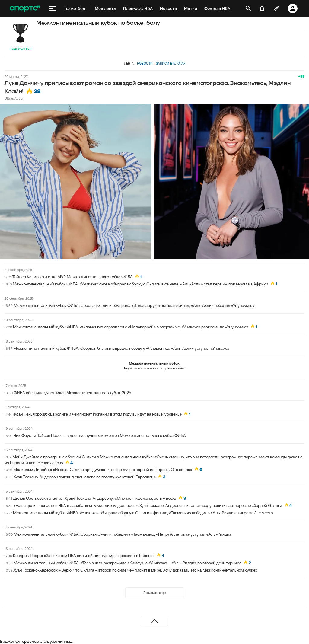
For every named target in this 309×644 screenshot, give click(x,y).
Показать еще (154, 593)
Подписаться (21, 49)
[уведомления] (262, 8)
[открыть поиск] (248, 8)
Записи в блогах (171, 63)
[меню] (53, 8)
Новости (145, 63)
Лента (129, 63)
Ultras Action (14, 98)
